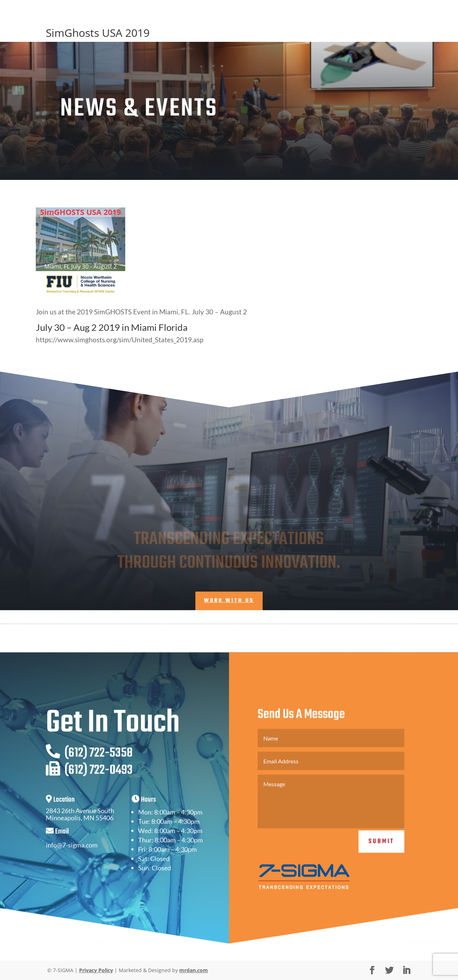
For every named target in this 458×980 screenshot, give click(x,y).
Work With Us (229, 601)
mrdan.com (194, 970)
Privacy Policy (96, 970)
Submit (381, 852)
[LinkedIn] (406, 971)
